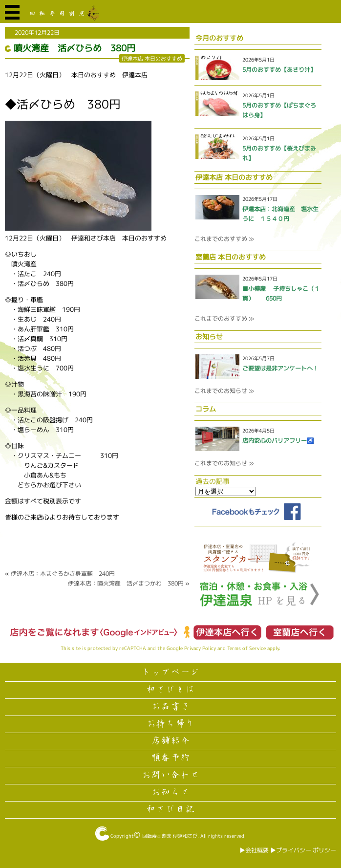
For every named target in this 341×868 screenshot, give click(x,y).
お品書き (170, 707)
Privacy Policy (200, 648)
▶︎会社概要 (254, 850)
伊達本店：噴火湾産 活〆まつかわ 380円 (126, 583)
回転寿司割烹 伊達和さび (170, 836)
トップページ (170, 673)
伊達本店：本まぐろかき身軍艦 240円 (63, 574)
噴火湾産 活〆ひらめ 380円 (75, 48)
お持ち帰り (170, 724)
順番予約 (170, 758)
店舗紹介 (170, 741)
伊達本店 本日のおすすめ (152, 58)
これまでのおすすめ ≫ (224, 239)
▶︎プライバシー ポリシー (303, 850)
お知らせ (170, 792)
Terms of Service (246, 648)
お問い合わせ (170, 775)
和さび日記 (170, 809)
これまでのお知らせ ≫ (224, 391)
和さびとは (170, 690)
